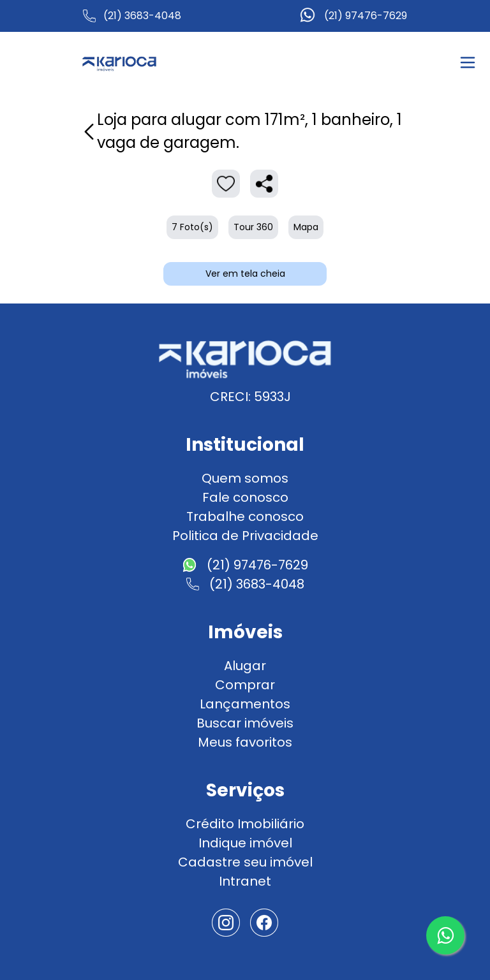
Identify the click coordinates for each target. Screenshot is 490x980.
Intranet (245, 881)
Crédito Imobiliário (245, 824)
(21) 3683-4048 (142, 16)
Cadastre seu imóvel (245, 862)
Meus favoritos (245, 742)
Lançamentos (245, 704)
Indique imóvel (245, 843)
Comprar (245, 685)
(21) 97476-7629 (366, 16)
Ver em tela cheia (245, 274)
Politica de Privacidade (245, 536)
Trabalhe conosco (245, 516)
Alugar (245, 666)
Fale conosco (245, 497)
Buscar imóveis (245, 723)
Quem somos (245, 478)
